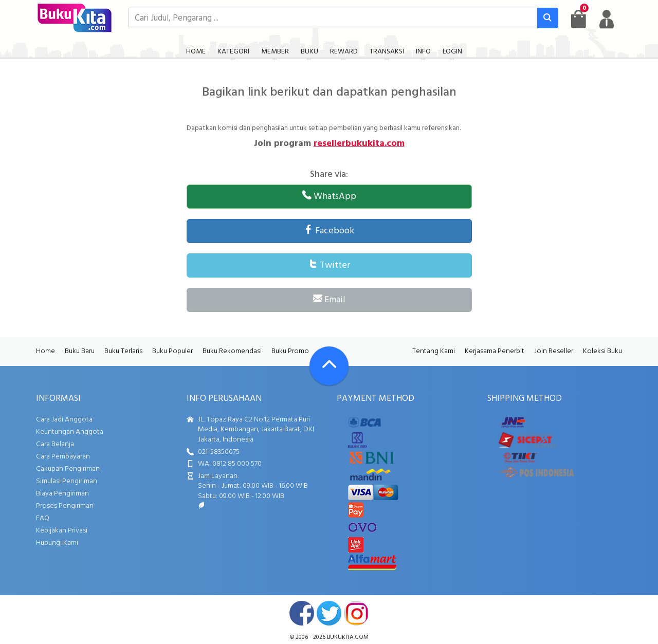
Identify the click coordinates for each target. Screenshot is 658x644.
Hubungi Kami (57, 543)
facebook (302, 613)
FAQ (43, 518)
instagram (356, 613)
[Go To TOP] (329, 366)
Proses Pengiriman (65, 506)
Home (45, 351)
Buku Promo (290, 351)
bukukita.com (348, 637)
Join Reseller (554, 351)
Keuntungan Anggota (70, 432)
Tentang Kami (434, 351)
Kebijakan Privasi (62, 531)
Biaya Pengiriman (62, 494)
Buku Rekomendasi (232, 351)
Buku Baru (80, 351)
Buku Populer (172, 351)
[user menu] (607, 19)
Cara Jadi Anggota (64, 420)
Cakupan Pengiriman (68, 469)
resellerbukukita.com (359, 144)
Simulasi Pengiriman (67, 481)
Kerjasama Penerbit (495, 351)
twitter (329, 613)
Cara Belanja (55, 444)
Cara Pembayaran (63, 457)
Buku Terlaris (123, 351)
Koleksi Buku (602, 351)
